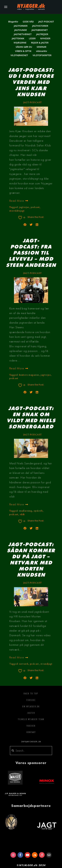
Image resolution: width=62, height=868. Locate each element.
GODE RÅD (28, 22)
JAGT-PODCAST (46, 22)
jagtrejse (24, 207)
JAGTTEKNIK (18, 38)
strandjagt (47, 664)
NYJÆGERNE (20, 43)
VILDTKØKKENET (19, 55)
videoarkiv (41, 51)
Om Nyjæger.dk (31, 707)
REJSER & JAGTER (40, 43)
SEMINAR (41, 47)
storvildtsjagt (17, 211)
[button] (6, 7)
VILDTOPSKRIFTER (42, 55)
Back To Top (31, 694)
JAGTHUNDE (21, 30)
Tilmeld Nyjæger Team (31, 719)
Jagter (31, 713)
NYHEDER (45, 38)
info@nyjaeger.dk (31, 742)
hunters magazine (29, 375)
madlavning (26, 511)
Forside (31, 700)
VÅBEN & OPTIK (23, 51)
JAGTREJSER (42, 34)
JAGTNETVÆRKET (23, 34)
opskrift (38, 511)
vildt (22, 515)
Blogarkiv (13, 22)
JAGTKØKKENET (40, 30)
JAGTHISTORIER (40, 26)
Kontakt (31, 732)
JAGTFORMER (21, 26)
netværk (24, 664)
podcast (35, 207)
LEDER (32, 38)
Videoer (31, 726)
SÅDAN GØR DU (24, 47)
